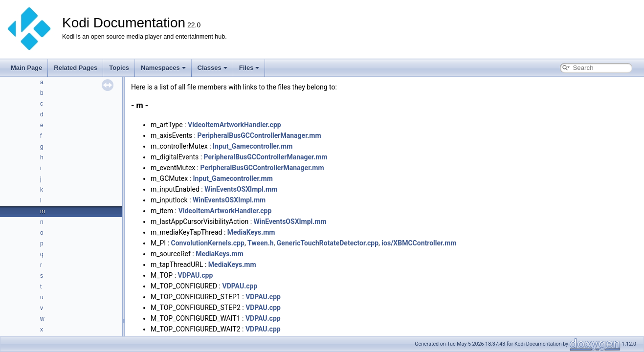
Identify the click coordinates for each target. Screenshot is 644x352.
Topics (119, 68)
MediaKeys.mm (251, 232)
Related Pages (76, 68)
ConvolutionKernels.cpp (208, 243)
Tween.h (260, 243)
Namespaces (163, 68)
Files (249, 68)
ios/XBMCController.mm (419, 243)
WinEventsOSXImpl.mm (241, 189)
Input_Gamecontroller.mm (253, 146)
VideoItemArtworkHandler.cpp (234, 125)
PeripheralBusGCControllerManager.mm (259, 135)
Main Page (26, 68)
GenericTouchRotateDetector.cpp (328, 243)
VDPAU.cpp (196, 275)
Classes (212, 68)
